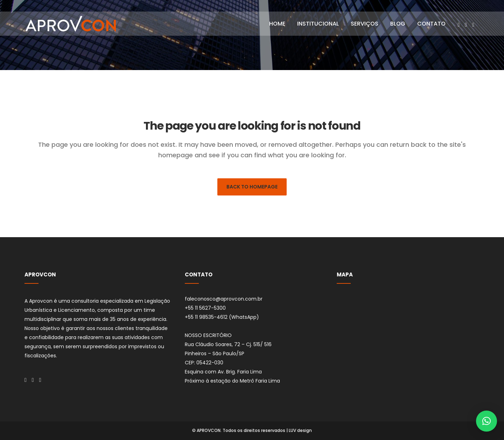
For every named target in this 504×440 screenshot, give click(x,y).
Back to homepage (252, 187)
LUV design (300, 430)
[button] (486, 421)
